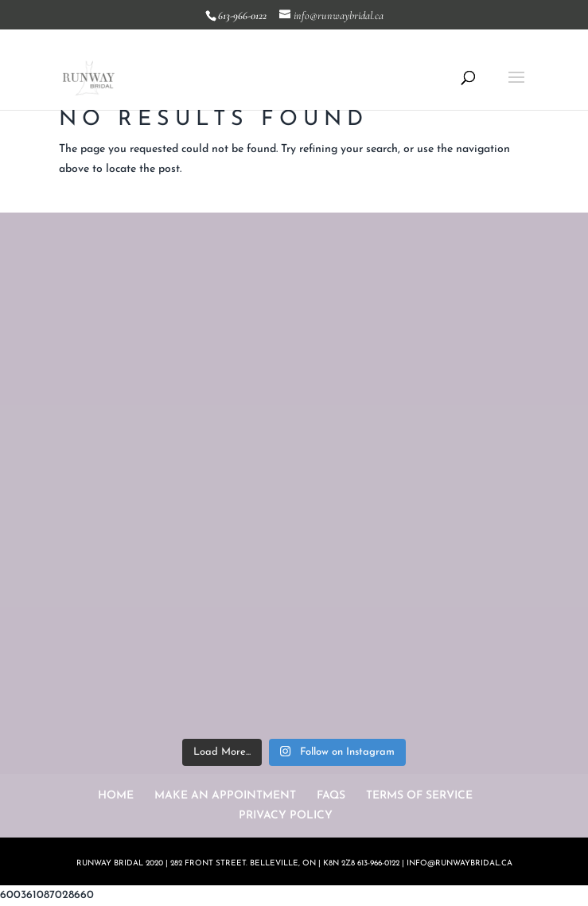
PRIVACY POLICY (286, 816)
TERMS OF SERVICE (419, 796)
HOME (116, 796)
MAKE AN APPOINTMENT (225, 796)
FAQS (331, 796)
